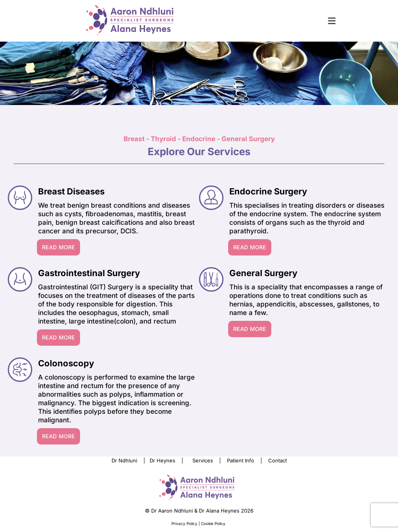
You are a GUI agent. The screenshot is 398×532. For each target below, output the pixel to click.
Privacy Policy (185, 523)
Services (203, 460)
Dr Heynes (162, 460)
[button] (332, 21)
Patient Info (241, 460)
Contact (278, 460)
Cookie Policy (214, 523)
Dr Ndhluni (124, 460)
